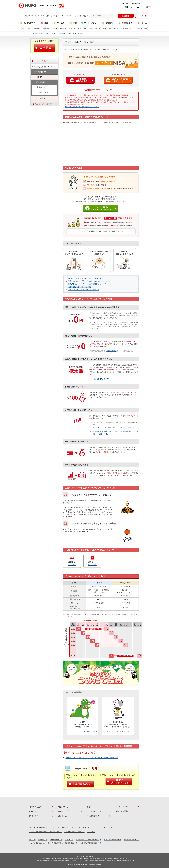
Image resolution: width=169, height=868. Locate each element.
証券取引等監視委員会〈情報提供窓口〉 (61, 843)
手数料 (74, 23)
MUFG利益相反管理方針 (113, 840)
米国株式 (63, 28)
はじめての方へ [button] (27, 23)
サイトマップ (66, 16)
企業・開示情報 (52, 16)
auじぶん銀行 (142, 28)
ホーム (37, 33)
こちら (129, 49)
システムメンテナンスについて (89, 827)
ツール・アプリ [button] (89, 23)
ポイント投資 (113, 28)
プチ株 (55, 28)
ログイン (143, 16)
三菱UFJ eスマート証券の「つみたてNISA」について (87, 284)
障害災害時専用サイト (131, 840)
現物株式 (37, 28)
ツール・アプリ (122, 807)
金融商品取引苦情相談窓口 (90, 843)
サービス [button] (59, 23)
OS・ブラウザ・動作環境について (64, 827)
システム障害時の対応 (37, 843)
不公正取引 (91, 832)
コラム (142, 23)
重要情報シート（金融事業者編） (88, 840)
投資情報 (33, 811)
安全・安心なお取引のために (39, 827)
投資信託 (72, 28)
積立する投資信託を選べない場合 (80, 287)
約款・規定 (34, 816)
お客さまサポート (127, 23)
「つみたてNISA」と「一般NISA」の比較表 (83, 290)
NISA (80, 28)
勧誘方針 (32, 840)
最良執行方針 (43, 840)
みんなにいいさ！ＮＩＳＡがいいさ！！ (118, 731)
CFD (90, 28)
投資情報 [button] (107, 23)
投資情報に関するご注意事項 (75, 832)
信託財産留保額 (111, 351)
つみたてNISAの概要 (101, 379)
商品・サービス (45, 33)
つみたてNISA (61, 33)
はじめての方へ (36, 807)
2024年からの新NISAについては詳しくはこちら (82, 107)
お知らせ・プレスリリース (33, 16)
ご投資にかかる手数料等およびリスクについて (46, 832)
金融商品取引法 (93, 816)
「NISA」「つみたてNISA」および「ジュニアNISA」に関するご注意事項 (92, 758)
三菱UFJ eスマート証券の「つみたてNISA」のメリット (88, 281)
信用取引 (46, 28)
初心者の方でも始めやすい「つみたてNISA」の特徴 (86, 278)
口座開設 (126, 16)
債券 (104, 28)
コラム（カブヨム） (95, 811)
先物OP (97, 28)
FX (85, 28)
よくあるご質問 (80, 16)
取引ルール (62, 816)
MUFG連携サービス (128, 28)
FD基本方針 (69, 840)
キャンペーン (27, 28)
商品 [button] (44, 23)
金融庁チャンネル (89, 731)
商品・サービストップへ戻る (44, 104)
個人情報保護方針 (56, 840)
